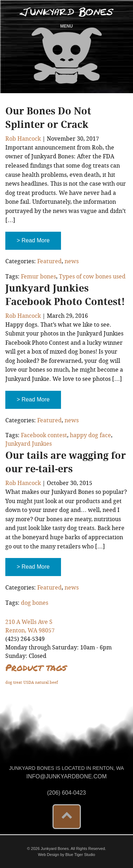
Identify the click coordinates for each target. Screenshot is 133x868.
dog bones (35, 603)
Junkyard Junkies (29, 444)
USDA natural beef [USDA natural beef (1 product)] (41, 683)
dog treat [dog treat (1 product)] (14, 683)
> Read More (33, 240)
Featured (49, 261)
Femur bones (38, 277)
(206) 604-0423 (66, 793)
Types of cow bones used (92, 277)
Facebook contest (44, 435)
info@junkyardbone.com (66, 776)
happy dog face (90, 435)
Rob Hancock (23, 139)
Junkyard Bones (66, 12)
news (72, 261)
